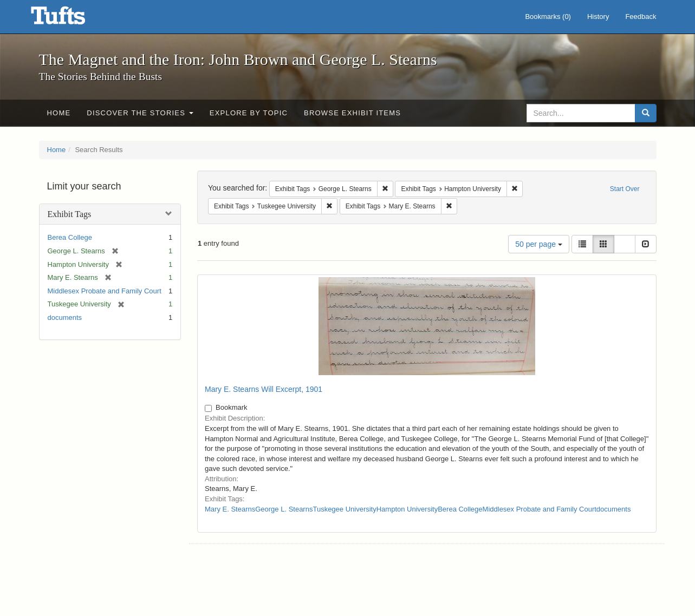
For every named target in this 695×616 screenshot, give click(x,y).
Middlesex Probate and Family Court (105, 291)
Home (59, 113)
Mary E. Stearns (230, 509)
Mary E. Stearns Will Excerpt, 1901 (264, 389)
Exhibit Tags (70, 214)
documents (65, 317)
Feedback (641, 17)
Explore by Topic (249, 113)
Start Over (625, 189)
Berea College (70, 237)
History (598, 17)
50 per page (539, 244)
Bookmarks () (548, 17)
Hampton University (407, 509)
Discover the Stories (140, 113)
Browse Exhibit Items (352, 113)
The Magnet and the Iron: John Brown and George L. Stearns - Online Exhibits (72, 19)
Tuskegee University (344, 509)
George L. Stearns (284, 509)
